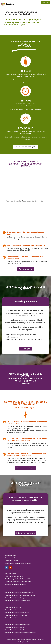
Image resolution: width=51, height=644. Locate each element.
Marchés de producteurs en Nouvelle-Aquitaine (18, 624)
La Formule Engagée (12, 561)
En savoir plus (25, 349)
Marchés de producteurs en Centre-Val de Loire (18, 600)
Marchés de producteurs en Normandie (16, 618)
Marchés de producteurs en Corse (14, 607)
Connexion (46, 3)
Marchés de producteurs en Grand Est (15, 610)
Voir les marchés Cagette (26, 468)
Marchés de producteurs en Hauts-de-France (17, 612)
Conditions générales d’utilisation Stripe (18, 582)
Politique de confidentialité (14, 576)
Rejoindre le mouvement (25, 533)
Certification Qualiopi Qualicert (15, 584)
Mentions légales (11, 574)
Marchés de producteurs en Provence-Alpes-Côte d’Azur (20, 632)
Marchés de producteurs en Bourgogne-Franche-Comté (20, 595)
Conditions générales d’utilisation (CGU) (18, 579)
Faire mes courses (26, 269)
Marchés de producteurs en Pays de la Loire (17, 630)
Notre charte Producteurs (13, 558)
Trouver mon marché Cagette (25, 147)
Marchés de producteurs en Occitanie (15, 627)
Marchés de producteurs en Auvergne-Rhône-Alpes (19, 592)
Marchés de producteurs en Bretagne (15, 598)
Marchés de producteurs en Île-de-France (16, 615)
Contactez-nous (10, 555)
